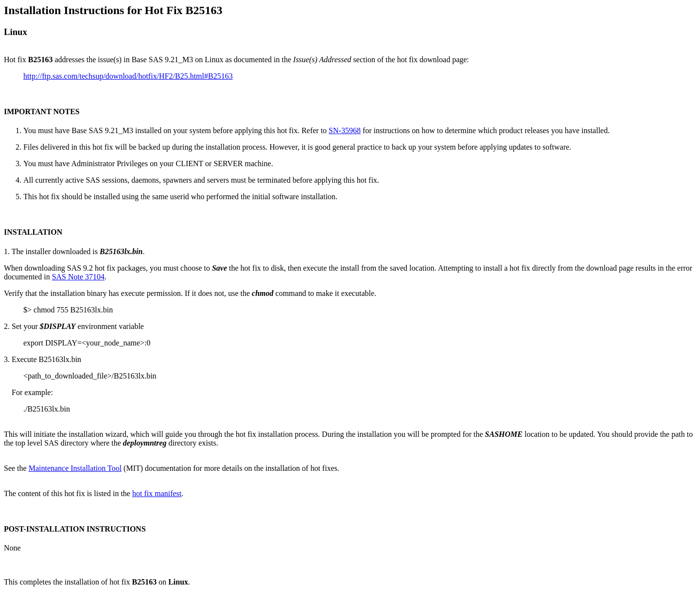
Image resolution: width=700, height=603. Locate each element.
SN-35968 (345, 130)
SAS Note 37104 (78, 277)
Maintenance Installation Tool (75, 468)
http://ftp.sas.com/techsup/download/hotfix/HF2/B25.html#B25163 (128, 76)
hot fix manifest (157, 493)
